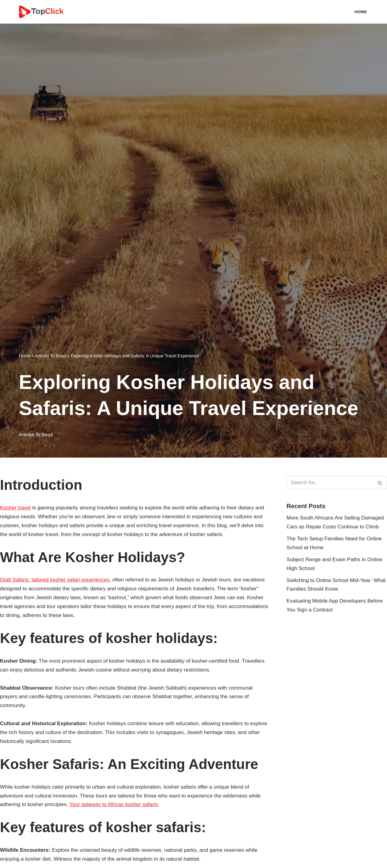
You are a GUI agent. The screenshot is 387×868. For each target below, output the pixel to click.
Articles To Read (51, 356)
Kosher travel (15, 508)
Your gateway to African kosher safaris (114, 804)
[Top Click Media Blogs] (43, 12)
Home (361, 12)
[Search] (330, 483)
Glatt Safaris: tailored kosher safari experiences (55, 580)
